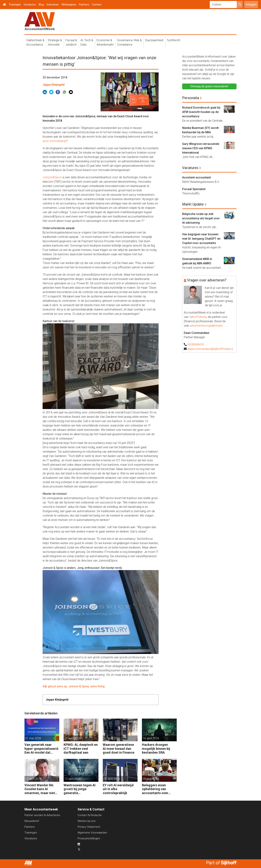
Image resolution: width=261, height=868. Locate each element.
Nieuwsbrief (32, 821)
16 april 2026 (151, 738)
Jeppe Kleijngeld (54, 85)
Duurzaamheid (154, 40)
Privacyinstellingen (89, 838)
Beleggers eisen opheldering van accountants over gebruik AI (155, 789)
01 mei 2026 (33, 738)
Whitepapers (69, 5)
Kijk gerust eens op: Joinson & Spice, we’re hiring (74, 686)
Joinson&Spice (52, 177)
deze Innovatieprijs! (55, 141)
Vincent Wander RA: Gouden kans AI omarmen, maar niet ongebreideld (40, 789)
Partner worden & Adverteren (42, 815)
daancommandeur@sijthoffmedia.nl (210, 349)
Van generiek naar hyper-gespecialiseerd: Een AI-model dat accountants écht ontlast (42, 749)
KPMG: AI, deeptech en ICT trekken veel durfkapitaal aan (81, 749)
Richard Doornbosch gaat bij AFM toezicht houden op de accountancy (201, 112)
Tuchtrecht (173, 40)
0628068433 (196, 344)
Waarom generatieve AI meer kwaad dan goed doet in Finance (119, 749)
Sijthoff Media (198, 317)
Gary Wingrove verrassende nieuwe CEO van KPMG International (201, 148)
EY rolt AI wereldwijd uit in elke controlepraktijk (118, 789)
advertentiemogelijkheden (206, 326)
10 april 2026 (73, 779)
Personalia (191, 98)
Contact (97, 5)
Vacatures (30, 5)
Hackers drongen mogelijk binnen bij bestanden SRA (156, 749)
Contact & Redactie (90, 815)
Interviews (53, 5)
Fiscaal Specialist (194, 189)
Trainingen (15, 5)
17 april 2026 (112, 738)
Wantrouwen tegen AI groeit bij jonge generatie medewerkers (80, 789)
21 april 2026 (73, 738)
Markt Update (193, 204)
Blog (41, 5)
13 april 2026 (33, 779)
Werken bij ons (87, 821)
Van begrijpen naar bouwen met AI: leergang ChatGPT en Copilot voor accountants (201, 239)
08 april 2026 (112, 779)
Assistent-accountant (196, 177)
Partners (84, 5)
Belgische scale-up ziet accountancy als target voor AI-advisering (201, 218)
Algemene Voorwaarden (92, 833)
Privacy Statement (89, 827)
